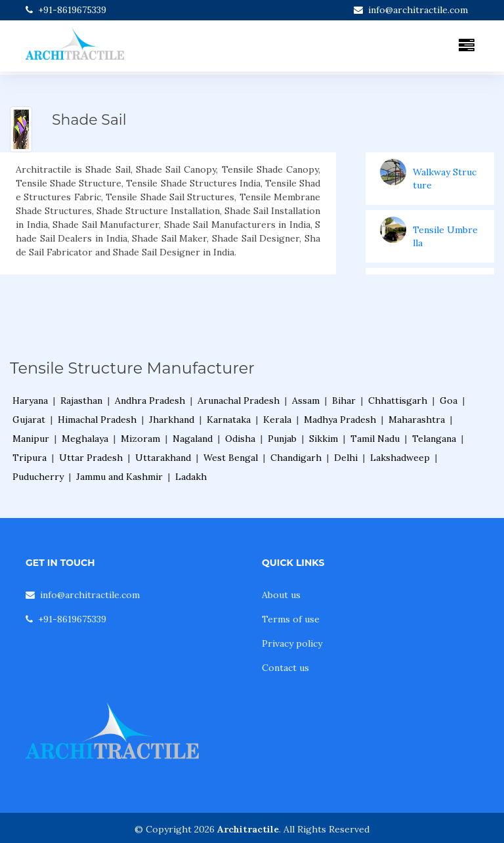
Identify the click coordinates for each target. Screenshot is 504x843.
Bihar (344, 400)
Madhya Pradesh (340, 420)
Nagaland (193, 439)
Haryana (30, 400)
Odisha (240, 439)
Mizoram (140, 439)
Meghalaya (85, 439)
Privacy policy (292, 643)
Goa (449, 400)
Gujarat (29, 420)
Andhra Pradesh (150, 400)
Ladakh (191, 477)
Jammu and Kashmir (119, 477)
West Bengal (231, 458)
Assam (306, 400)
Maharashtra (417, 420)
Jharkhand (172, 420)
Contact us (285, 668)
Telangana (434, 439)
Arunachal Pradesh (239, 400)
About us (281, 595)
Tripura (30, 458)
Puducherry (38, 477)
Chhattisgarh (398, 400)
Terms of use (291, 619)
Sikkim (324, 439)
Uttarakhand (163, 458)
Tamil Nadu (375, 439)
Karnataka (229, 420)
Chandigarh (296, 458)
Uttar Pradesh (91, 458)
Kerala (277, 420)
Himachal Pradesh (97, 420)
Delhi (346, 458)
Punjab (282, 439)
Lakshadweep (400, 458)
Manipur (31, 439)
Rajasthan (81, 400)
